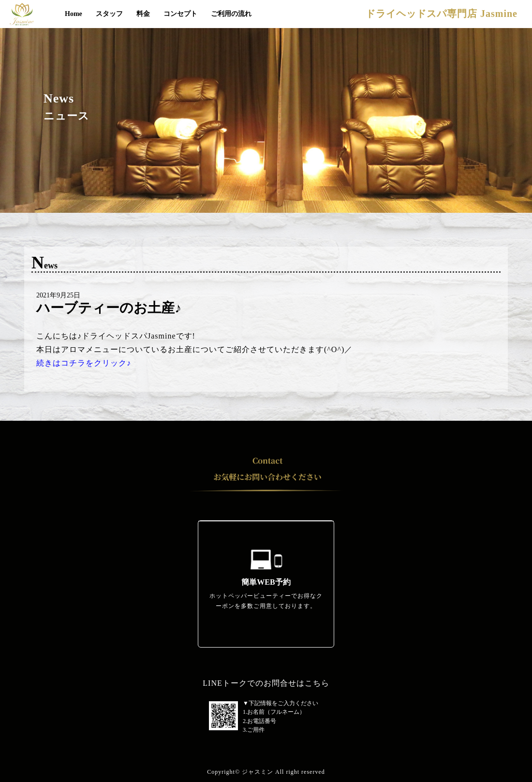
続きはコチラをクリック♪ (84, 363)
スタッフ (109, 14)
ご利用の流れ (231, 14)
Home (74, 14)
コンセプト (180, 14)
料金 (143, 14)
